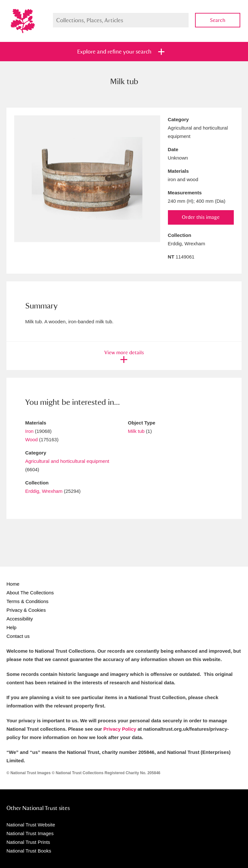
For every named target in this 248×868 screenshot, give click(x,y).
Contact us (18, 636)
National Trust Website (31, 825)
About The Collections (30, 593)
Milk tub (136, 431)
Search (218, 20)
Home (13, 584)
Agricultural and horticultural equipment (67, 461)
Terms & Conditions (27, 601)
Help (11, 627)
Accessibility (20, 619)
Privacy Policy (120, 729)
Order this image (201, 217)
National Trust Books (29, 851)
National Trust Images (30, 833)
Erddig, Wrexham (44, 491)
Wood (31, 439)
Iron (29, 431)
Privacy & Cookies (26, 610)
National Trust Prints (28, 842)
